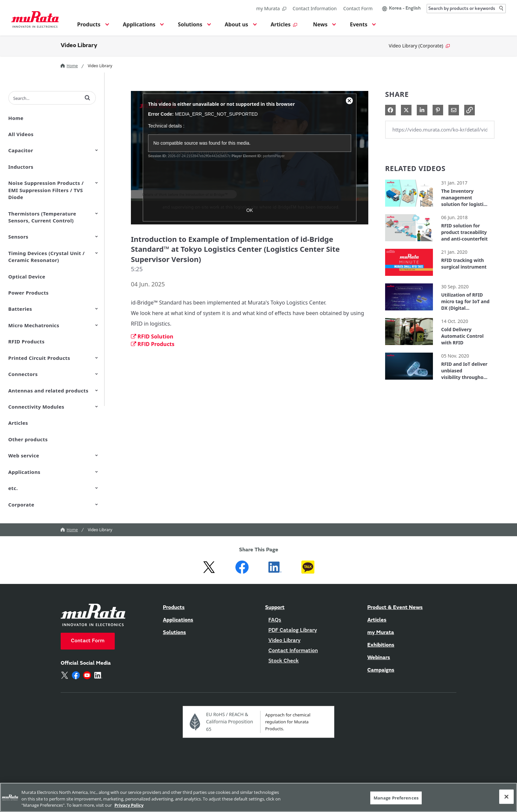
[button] (92, 26)
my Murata (271, 8)
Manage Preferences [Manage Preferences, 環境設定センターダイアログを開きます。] (396, 797)
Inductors (21, 167)
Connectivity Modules (36, 407)
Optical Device (27, 276)
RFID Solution (152, 336)
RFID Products (26, 341)
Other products (28, 439)
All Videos (21, 134)
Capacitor (21, 150)
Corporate (21, 505)
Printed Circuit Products (39, 358)
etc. (13, 488)
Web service (24, 455)
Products (174, 608)
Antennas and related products (48, 391)
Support (275, 608)
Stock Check (284, 661)
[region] (258, 797)
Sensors (18, 237)
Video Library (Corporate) (419, 46)
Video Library (79, 46)
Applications (24, 472)
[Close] (506, 797)
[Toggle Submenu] (97, 150)
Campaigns (381, 670)
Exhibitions (381, 645)
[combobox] (466, 9)
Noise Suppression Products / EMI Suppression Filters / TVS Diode (46, 190)
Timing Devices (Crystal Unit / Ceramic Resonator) (46, 257)
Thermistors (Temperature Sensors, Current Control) (42, 217)
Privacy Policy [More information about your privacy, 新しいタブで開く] (129, 805)
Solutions (174, 633)
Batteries (20, 309)
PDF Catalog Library (293, 630)
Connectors (23, 374)
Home (69, 66)
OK (250, 210)
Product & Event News (395, 608)
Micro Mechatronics (34, 325)
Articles (18, 423)
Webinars (379, 658)
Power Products (29, 293)
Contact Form (358, 8)
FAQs (275, 620)
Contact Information (315, 8)
